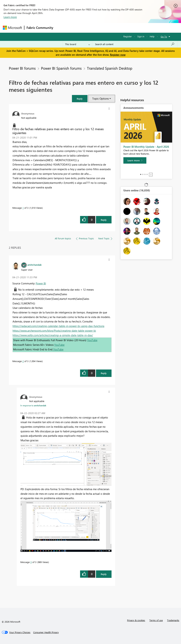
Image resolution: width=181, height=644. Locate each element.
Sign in (141, 36)
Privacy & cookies (136, 620)
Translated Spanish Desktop (110, 68)
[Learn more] (135, 160)
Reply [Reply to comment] (104, 373)
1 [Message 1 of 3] (23, 208)
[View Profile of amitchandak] (34, 265)
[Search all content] (135, 44)
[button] (80, 99)
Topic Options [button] (100, 99)
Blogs (123, 28)
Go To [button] (164, 37)
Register (128, 36)
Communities (107, 28)
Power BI (41, 283)
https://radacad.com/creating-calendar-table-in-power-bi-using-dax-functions (58, 326)
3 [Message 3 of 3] (31, 562)
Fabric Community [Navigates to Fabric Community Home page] (40, 28)
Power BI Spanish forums (61, 68)
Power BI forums (22, 68)
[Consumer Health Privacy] (46, 632)
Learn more (10, 17)
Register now (118, 55)
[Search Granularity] (78, 44)
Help (152, 36)
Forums (61, 28)
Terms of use (156, 620)
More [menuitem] (135, 28)
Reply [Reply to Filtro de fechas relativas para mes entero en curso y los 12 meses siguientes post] (104, 220)
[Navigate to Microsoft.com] (12, 28)
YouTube (92, 340)
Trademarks (173, 620)
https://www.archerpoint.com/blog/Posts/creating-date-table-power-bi (54, 331)
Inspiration (77, 28)
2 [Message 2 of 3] (23, 361)
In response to (33, 405)
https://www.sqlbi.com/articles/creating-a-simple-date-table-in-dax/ (53, 335)
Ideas (91, 28)
